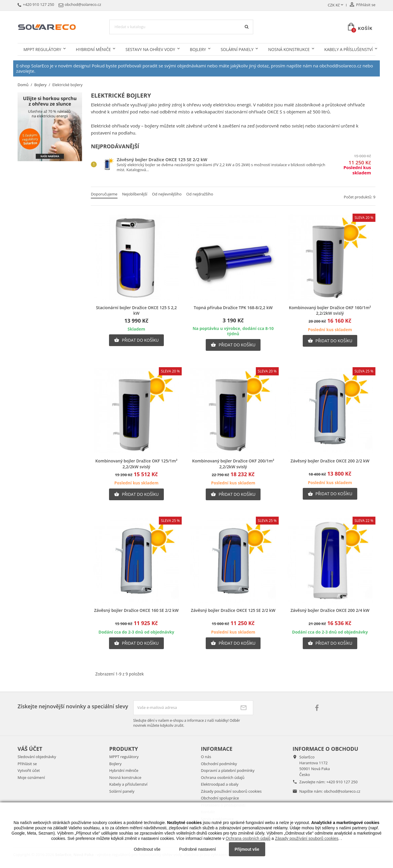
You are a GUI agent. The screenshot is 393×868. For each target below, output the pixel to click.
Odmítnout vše (147, 849)
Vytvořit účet (29, 770)
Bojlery (198, 49)
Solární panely (237, 49)
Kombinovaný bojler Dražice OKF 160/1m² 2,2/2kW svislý (330, 310)
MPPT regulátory (42, 49)
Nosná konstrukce (289, 49)
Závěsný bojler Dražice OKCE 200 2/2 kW (330, 461)
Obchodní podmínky (219, 764)
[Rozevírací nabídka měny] (336, 5)
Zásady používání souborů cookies (231, 791)
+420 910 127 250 (342, 782)
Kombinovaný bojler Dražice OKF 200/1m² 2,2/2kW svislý (233, 464)
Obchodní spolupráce (220, 798)
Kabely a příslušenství (349, 49)
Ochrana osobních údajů (223, 777)
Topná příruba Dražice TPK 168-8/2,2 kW (233, 308)
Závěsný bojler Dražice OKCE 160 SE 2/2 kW (136, 610)
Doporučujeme (104, 194)
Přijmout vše (247, 849)
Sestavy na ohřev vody (150, 49)
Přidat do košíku (136, 340)
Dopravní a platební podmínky (228, 770)
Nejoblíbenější (135, 194)
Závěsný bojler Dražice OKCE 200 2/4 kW (330, 610)
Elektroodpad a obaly (220, 784)
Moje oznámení (31, 777)
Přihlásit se (27, 764)
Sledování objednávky (37, 757)
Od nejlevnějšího (167, 194)
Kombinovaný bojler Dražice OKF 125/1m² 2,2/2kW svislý (136, 464)
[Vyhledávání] (181, 27)
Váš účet (30, 749)
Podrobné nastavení (197, 849)
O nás (206, 757)
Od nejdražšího (200, 194)
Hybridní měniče (93, 49)
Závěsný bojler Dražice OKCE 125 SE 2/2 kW (162, 159)
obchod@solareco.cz (342, 791)
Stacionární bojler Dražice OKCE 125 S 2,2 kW (136, 310)
